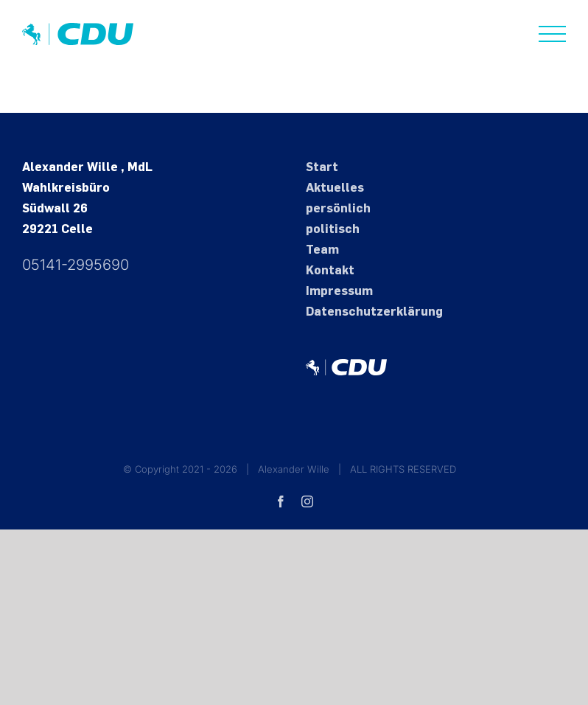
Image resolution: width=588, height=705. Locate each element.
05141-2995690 (76, 265)
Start (322, 167)
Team (322, 250)
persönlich (338, 208)
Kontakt (330, 270)
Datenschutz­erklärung (374, 312)
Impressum (339, 291)
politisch (333, 229)
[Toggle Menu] (553, 34)
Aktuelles (335, 188)
